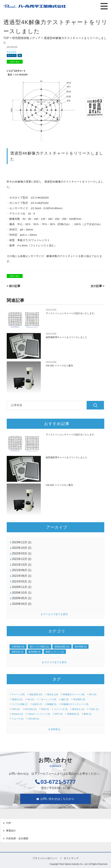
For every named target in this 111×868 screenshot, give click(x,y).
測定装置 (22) (36, 694)
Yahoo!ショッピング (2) (39, 714)
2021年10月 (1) (22, 565)
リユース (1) (18, 719)
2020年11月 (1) (22, 587)
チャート (12, 55)
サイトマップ (71, 858)
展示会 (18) (53, 694)
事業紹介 (11, 831)
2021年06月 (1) (22, 576)
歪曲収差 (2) (73, 714)
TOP (6, 38)
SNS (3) (45, 709)
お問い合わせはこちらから (57, 799)
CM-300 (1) (34, 719)
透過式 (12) (17, 699)
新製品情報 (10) (62, 647)
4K (20, 55)
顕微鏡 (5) (52, 704)
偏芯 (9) (65, 699)
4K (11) (31, 699)
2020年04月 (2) (22, 604)
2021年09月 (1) (22, 570)
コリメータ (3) (61, 709)
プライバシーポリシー (45, 858)
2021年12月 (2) (22, 559)
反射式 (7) (37, 704)
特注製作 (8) (79, 699)
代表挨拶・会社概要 (17, 838)
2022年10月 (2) (22, 548)
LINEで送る (15, 62)
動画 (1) (87, 714)
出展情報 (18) (18, 647)
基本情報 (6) (81, 647)
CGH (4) (16, 709)
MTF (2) (59, 714)
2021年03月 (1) (22, 581)
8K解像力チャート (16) (74, 694)
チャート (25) (18, 694)
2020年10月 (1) (22, 593)
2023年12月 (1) (22, 542)
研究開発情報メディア (26, 38)
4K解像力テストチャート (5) (75, 704)
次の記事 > (98, 286)
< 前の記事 (14, 286)
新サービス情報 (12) (40, 647)
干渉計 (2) (94, 709)
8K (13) (93, 694)
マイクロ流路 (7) (20, 704)
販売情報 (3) (34, 652)
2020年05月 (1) (22, 598)
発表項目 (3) (17, 652)
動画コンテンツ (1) (55, 652)
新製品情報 (12, 52)
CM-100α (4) (31, 709)
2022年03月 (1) (22, 553)
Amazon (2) (17, 714)
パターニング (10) (48, 699)
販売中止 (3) (78, 709)
